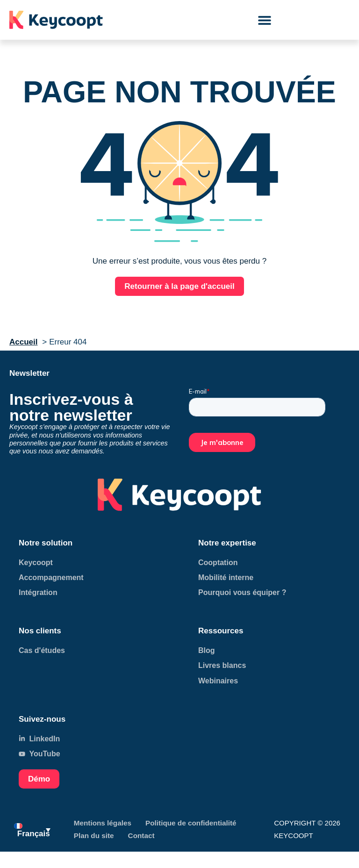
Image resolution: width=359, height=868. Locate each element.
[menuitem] (32, 829)
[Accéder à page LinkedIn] (90, 563)
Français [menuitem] (34, 834)
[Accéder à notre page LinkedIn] (90, 739)
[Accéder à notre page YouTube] (90, 754)
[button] (265, 20)
